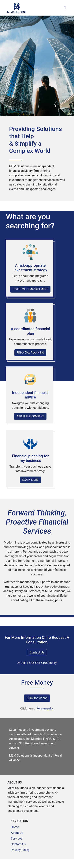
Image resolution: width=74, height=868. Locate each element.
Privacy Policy (20, 850)
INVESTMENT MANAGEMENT (30, 289)
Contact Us (37, 652)
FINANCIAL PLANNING (30, 353)
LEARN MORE (30, 480)
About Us (17, 833)
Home (15, 827)
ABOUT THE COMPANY (30, 416)
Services (17, 838)
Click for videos (37, 698)
